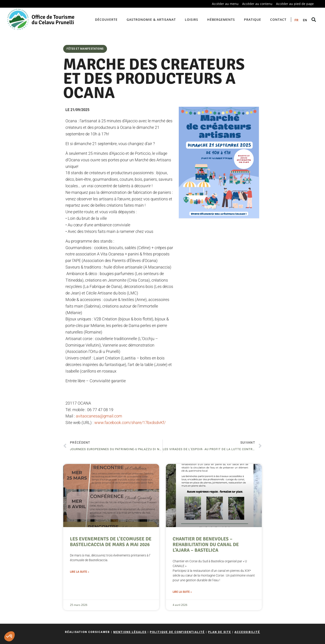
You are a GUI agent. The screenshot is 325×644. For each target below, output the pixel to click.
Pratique (253, 20)
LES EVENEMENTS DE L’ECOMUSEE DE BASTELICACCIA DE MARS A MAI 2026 (111, 542)
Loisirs (192, 20)
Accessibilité (247, 632)
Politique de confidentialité (177, 632)
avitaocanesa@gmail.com (99, 416)
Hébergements (221, 20)
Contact (278, 20)
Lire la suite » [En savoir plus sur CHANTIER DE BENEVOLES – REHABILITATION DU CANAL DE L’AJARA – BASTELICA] (182, 592)
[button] (9, 636)
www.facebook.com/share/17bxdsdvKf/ (130, 423)
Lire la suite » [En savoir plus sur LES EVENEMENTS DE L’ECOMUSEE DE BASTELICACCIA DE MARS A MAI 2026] (80, 572)
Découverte (106, 20)
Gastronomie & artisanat (151, 20)
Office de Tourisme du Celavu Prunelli (53, 20)
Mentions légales (130, 632)
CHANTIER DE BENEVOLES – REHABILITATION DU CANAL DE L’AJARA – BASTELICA (206, 544)
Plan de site (220, 632)
